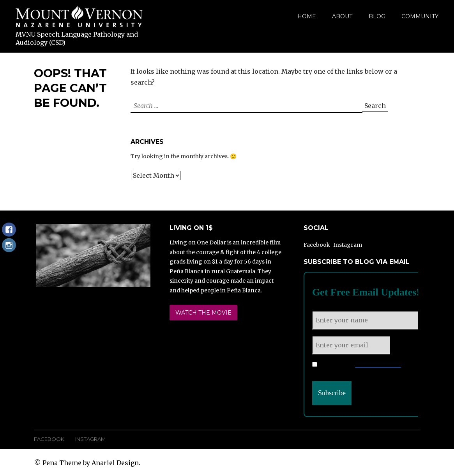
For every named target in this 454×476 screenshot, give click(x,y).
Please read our (357, 365)
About (342, 16)
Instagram (348, 245)
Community (420, 16)
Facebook (317, 245)
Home (307, 16)
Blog (377, 16)
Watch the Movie (203, 313)
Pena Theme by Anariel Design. (91, 463)
